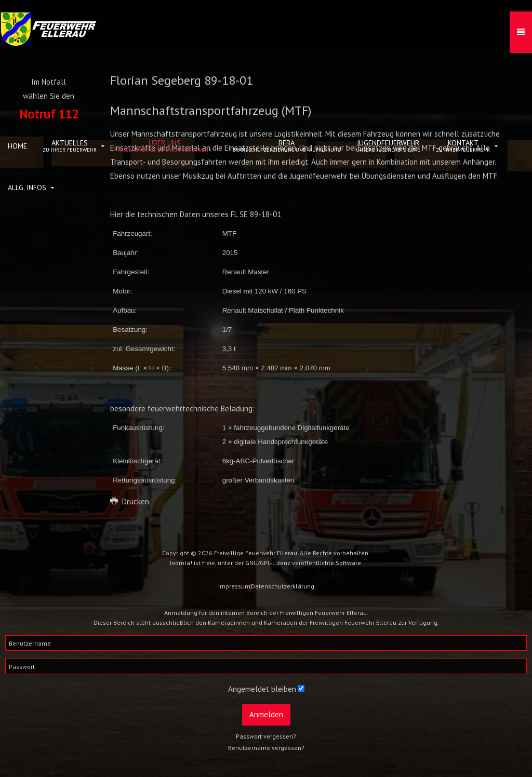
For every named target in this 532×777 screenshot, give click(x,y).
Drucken (130, 501)
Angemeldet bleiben (262, 689)
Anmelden (266, 714)
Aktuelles (70, 146)
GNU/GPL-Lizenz (268, 563)
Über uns (164, 146)
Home (17, 146)
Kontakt (463, 146)
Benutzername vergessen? (266, 748)
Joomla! (181, 563)
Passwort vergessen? (266, 736)
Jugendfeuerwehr (388, 146)
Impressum (234, 586)
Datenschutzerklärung (283, 586)
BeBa (286, 146)
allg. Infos (27, 187)
